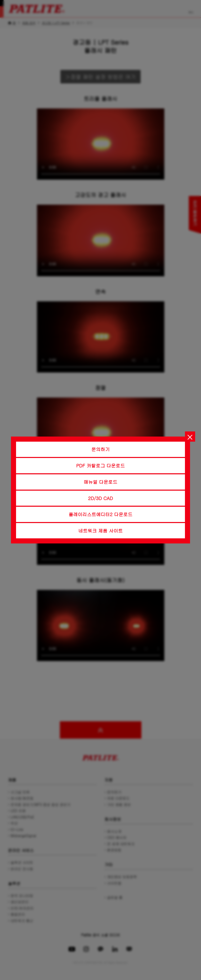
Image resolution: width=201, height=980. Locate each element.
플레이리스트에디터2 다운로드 (100, 514)
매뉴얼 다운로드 (101, 482)
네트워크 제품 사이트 (101, 531)
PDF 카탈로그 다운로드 (100, 466)
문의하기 (101, 449)
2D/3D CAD (101, 498)
